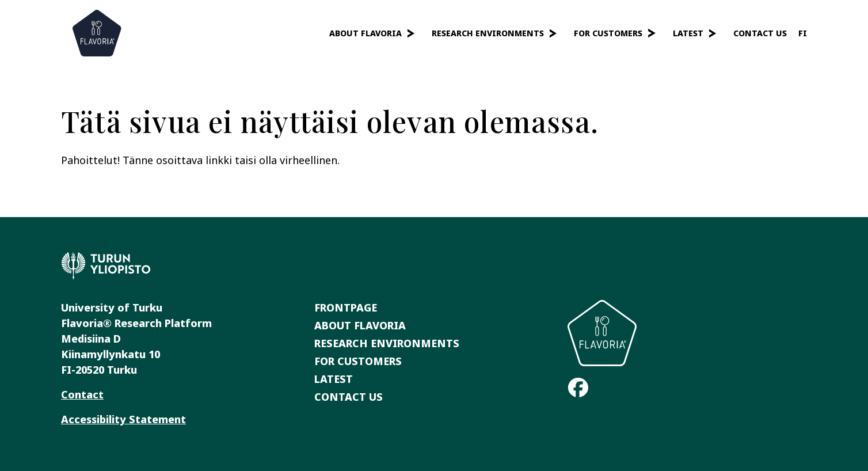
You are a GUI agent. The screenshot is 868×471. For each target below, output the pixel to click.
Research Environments (488, 33)
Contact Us (760, 33)
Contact (82, 394)
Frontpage (346, 307)
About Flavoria (366, 33)
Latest (688, 33)
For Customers (608, 33)
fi (803, 33)
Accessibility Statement (123, 419)
